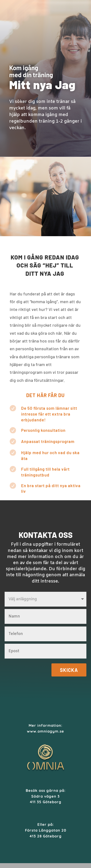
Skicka (69, 670)
